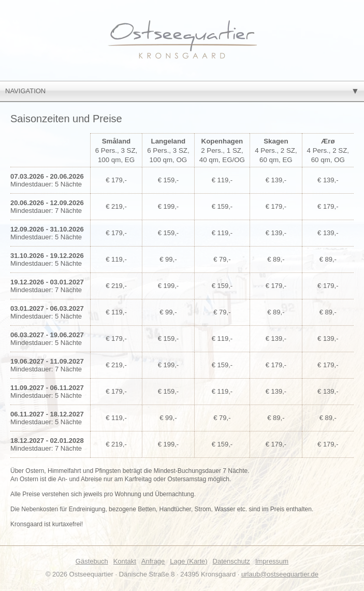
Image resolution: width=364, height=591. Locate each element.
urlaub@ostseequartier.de (280, 574)
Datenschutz (231, 561)
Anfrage (153, 561)
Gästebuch (92, 561)
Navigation (25, 91)
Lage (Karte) (188, 561)
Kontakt (125, 561)
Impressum (272, 561)
